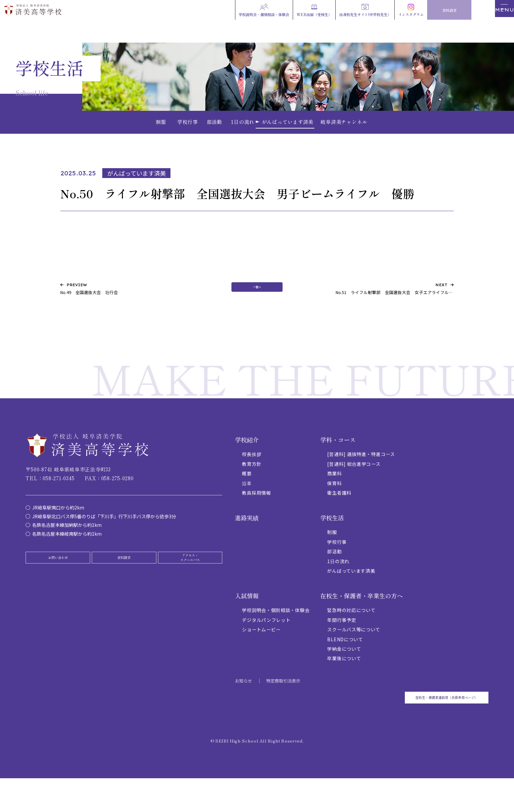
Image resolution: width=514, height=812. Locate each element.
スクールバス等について (354, 654)
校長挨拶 (252, 479)
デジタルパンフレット (266, 644)
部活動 (334, 576)
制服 (332, 557)
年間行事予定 (342, 644)
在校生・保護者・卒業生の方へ (362, 620)
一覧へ (257, 310)
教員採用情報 (256, 517)
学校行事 (337, 566)
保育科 (334, 508)
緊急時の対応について (351, 635)
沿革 (247, 508)
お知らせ (244, 705)
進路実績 (247, 542)
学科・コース (338, 464)
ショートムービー (261, 654)
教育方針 (252, 488)
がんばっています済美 (351, 595)
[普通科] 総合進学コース (354, 488)
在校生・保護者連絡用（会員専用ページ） (422, 726)
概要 (247, 498)
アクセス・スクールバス (190, 587)
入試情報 (247, 620)
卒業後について (344, 683)
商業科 (334, 498)
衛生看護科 (339, 517)
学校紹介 (247, 464)
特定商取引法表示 (283, 705)
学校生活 (332, 542)
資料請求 (124, 587)
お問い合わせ (58, 587)
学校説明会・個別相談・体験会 (276, 635)
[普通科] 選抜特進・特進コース (361, 479)
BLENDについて (345, 664)
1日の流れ (338, 586)
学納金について (344, 673)
